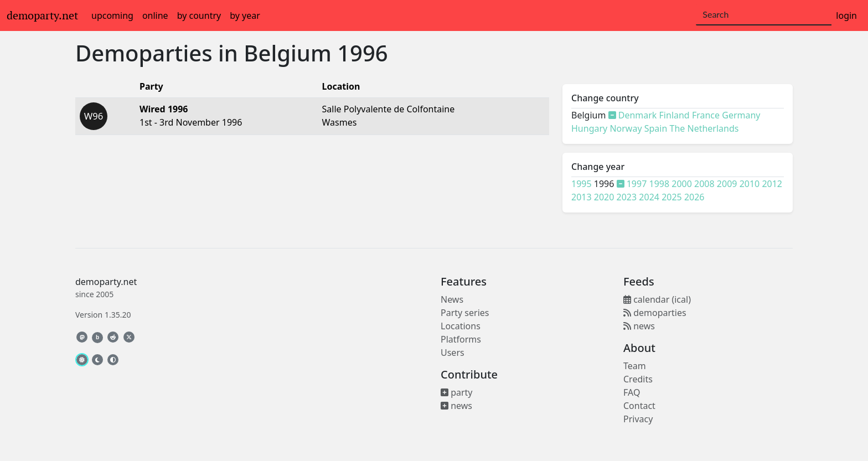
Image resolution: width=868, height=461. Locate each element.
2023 (627, 197)
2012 (772, 184)
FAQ (632, 392)
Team (635, 366)
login (846, 15)
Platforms (461, 339)
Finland (675, 115)
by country (199, 15)
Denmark (638, 115)
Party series (465, 313)
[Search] (764, 15)
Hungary (589, 128)
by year (245, 15)
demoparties (655, 313)
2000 (682, 184)
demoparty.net (42, 15)
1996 (363, 53)
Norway (626, 128)
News (452, 299)
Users (453, 353)
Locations (461, 326)
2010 (750, 184)
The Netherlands (704, 128)
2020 (604, 197)
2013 (582, 197)
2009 (727, 184)
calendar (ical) (657, 299)
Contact (639, 406)
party (457, 392)
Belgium (287, 53)
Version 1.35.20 (103, 315)
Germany (741, 115)
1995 (582, 184)
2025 (672, 197)
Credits (638, 379)
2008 (704, 184)
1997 (637, 184)
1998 (660, 184)
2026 (694, 197)
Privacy (638, 419)
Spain (656, 128)
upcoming (112, 15)
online (155, 15)
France (706, 115)
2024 (649, 197)
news (456, 406)
